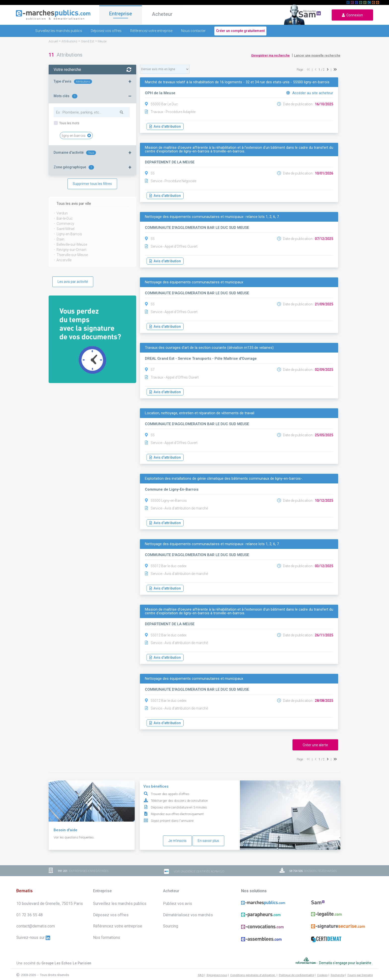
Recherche (338, 970)
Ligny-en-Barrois (69, 234)
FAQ (201, 970)
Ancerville (64, 260)
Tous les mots (69, 123)
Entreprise (121, 14)
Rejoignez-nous (217, 970)
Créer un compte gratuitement (240, 31)
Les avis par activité (73, 282)
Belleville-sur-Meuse (72, 244)
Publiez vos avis (178, 904)
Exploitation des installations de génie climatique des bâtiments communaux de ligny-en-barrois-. (224, 479)
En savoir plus (208, 841)
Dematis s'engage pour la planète (346, 960)
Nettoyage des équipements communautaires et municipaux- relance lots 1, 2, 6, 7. (212, 217)
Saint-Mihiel (65, 229)
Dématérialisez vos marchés (188, 915)
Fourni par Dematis (360, 970)
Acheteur (162, 15)
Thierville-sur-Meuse (72, 255)
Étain (60, 239)
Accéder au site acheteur (310, 93)
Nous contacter (193, 31)
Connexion (352, 15)
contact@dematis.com (36, 926)
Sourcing (171, 926)
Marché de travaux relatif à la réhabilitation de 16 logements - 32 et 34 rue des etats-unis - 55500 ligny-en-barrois (237, 82)
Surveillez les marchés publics (59, 31)
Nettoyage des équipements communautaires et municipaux (194, 282)
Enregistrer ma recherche (271, 55)
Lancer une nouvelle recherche (317, 55)
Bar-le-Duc (65, 218)
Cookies (322, 970)
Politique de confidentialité (296, 970)
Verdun (62, 213)
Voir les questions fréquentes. (74, 837)
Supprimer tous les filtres (92, 184)
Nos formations (107, 937)
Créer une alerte (315, 745)
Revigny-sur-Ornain (71, 250)
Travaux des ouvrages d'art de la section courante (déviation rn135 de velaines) (209, 348)
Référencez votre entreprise (151, 31)
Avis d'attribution (165, 126)
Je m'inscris (177, 841)
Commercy (65, 224)
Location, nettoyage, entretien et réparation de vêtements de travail (200, 413)
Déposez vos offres (106, 31)
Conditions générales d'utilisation (253, 970)
